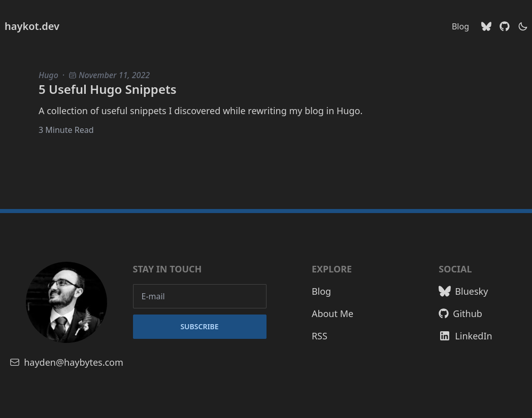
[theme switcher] (523, 26)
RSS (320, 336)
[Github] (505, 26)
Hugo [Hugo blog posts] (48, 75)
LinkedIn (465, 336)
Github (460, 313)
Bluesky (463, 291)
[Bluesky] (486, 26)
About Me (332, 313)
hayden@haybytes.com (66, 362)
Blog (460, 26)
